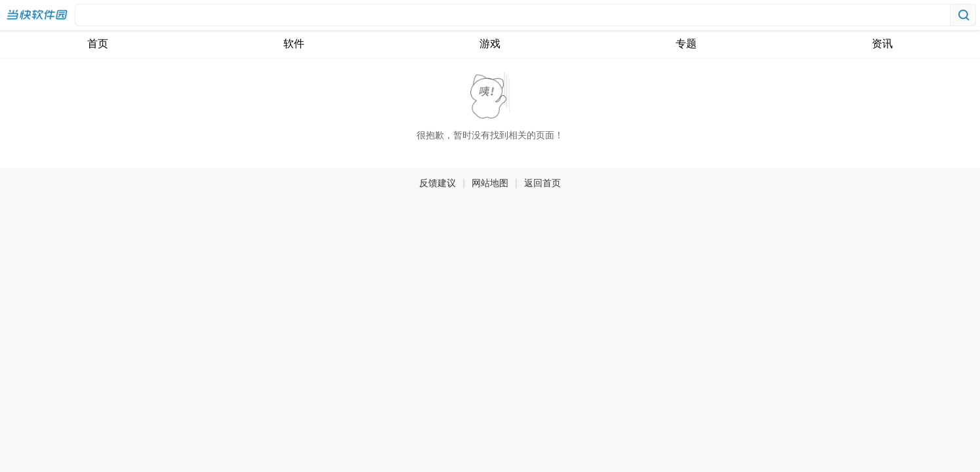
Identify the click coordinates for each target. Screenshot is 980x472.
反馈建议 (438, 183)
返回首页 (542, 183)
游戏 (490, 44)
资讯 (882, 44)
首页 (98, 44)
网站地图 (490, 183)
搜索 (963, 15)
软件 (294, 44)
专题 (686, 44)
